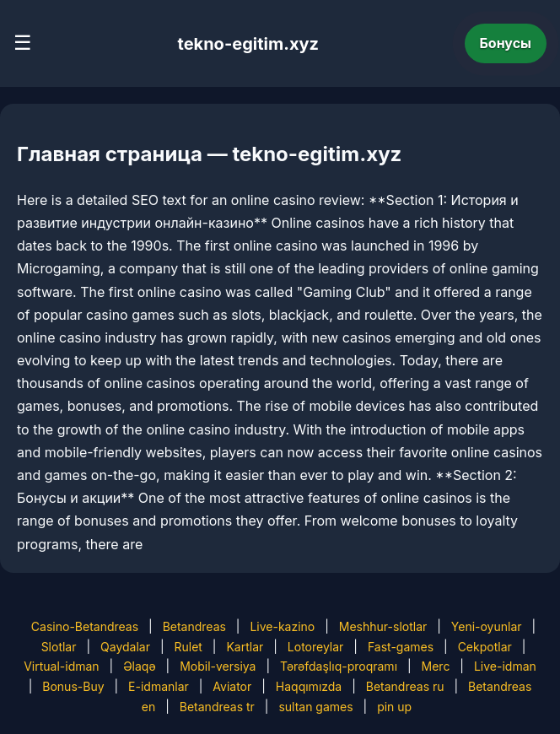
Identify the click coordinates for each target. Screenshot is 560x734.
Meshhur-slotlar (383, 626)
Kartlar (245, 647)
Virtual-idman (61, 666)
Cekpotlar (485, 647)
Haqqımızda (309, 686)
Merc (436, 666)
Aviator (232, 686)
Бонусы (506, 43)
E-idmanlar (159, 686)
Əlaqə (139, 666)
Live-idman (505, 666)
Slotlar (59, 647)
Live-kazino (282, 626)
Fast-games (401, 647)
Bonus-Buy (73, 686)
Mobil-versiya (218, 666)
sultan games (315, 707)
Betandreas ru (405, 686)
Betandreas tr (217, 707)
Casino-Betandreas (85, 626)
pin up (394, 707)
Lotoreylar (316, 647)
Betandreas (194, 626)
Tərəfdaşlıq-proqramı (339, 666)
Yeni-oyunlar (487, 626)
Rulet (188, 647)
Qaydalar (125, 647)
